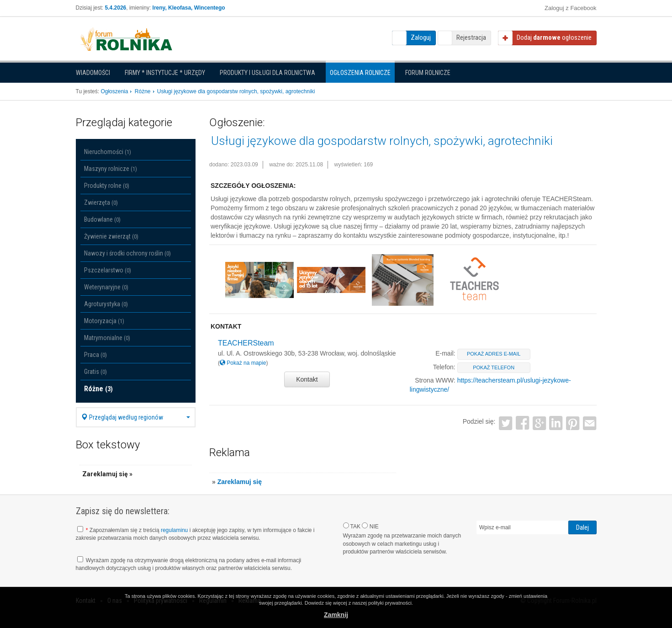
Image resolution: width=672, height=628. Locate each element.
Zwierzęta (101, 202)
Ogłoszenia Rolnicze (360, 73)
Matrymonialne (107, 338)
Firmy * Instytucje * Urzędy (165, 73)
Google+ (539, 423)
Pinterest (573, 423)
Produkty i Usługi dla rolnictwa (267, 73)
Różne (98, 389)
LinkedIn (556, 423)
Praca (95, 355)
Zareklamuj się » (107, 474)
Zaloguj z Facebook (570, 8)
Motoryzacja (104, 321)
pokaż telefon (494, 367)
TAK (352, 526)
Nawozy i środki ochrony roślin (127, 253)
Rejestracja (471, 37)
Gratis (95, 372)
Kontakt (307, 379)
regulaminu (174, 530)
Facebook (522, 423)
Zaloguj (421, 37)
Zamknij (336, 615)
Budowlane (102, 219)
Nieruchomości (108, 152)
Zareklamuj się (240, 482)
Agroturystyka (106, 304)
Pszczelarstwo (108, 270)
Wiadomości (93, 73)
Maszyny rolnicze (111, 169)
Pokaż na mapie (243, 363)
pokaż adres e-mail (494, 354)
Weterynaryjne (106, 287)
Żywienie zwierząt (111, 236)
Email (590, 423)
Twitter (505, 423)
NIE (370, 526)
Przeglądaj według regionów (136, 417)
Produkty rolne (107, 186)
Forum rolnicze (428, 73)
